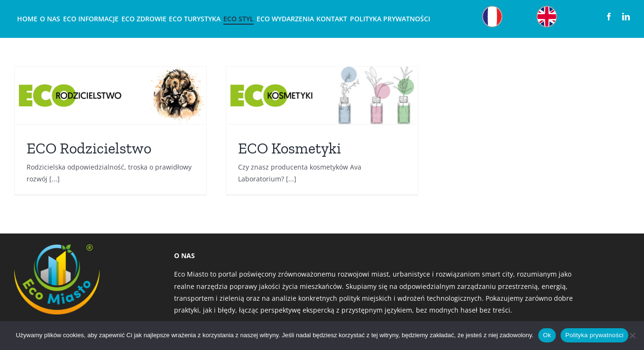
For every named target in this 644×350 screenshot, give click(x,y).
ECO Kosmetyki (290, 148)
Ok (547, 335)
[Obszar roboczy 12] (492, 8)
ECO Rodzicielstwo (89, 148)
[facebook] (609, 17)
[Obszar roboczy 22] (547, 8)
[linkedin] (626, 17)
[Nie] (632, 335)
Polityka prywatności (594, 335)
